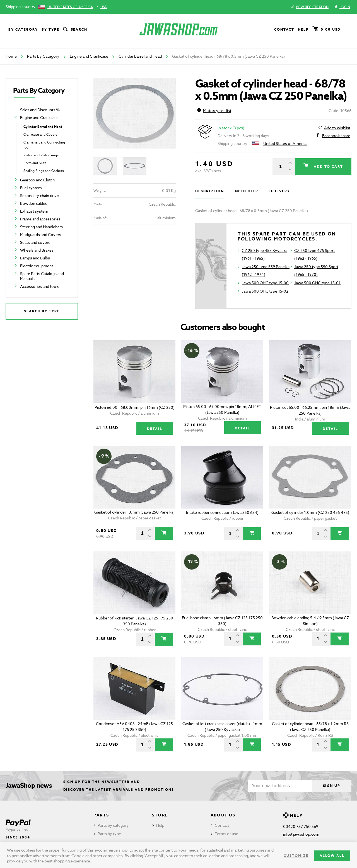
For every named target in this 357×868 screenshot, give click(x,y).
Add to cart (328, 166)
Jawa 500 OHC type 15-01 (317, 283)
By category (23, 29)
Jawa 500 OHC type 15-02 (265, 291)
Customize (296, 856)
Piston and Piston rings (41, 155)
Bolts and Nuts (35, 163)
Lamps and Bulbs (35, 258)
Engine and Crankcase (89, 56)
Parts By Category (43, 56)
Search (75, 30)
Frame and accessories (40, 219)
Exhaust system (34, 211)
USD (104, 7)
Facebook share (336, 136)
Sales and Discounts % (40, 110)
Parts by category (113, 825)
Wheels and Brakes (37, 250)
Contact (284, 29)
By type (50, 29)
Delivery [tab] (280, 191)
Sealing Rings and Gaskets (44, 171)
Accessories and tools (40, 286)
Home (11, 56)
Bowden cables (34, 203)
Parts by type (109, 834)
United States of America (70, 7)
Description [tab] (210, 191)
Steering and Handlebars (41, 227)
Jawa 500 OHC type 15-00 (265, 283)
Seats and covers (35, 242)
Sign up (332, 786)
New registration (310, 7)
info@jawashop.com (301, 834)
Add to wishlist (337, 128)
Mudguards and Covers (41, 234)
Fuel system (31, 188)
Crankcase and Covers (40, 134)
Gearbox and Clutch (37, 180)
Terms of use (226, 834)
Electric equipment (37, 266)
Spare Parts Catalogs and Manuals (42, 276)
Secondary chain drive (39, 195)
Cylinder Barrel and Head (140, 56)
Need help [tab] (247, 191)
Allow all (332, 856)
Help (303, 29)
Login (342, 7)
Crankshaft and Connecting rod (44, 145)
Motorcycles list (214, 110)
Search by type (42, 311)
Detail (155, 429)
